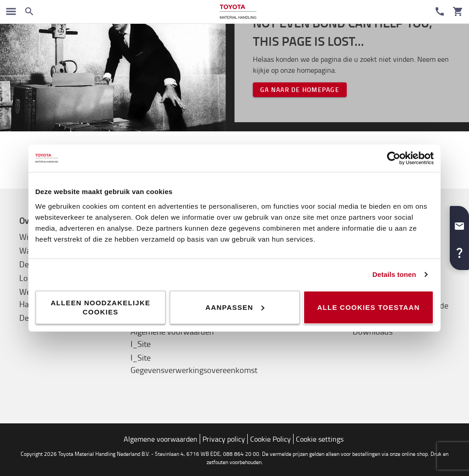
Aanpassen (235, 307)
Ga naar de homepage (300, 89)
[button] (459, 222)
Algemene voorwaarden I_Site (172, 338)
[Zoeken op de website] (29, 11)
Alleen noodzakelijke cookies (101, 307)
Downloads (373, 331)
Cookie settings (320, 439)
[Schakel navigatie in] (11, 11)
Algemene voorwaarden (161, 439)
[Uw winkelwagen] (458, 11)
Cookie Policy (270, 439)
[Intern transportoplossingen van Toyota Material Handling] (238, 12)
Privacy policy (224, 439)
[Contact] (440, 11)
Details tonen (394, 274)
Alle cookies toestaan (368, 307)
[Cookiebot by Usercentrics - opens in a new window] (394, 158)
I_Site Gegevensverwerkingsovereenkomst (194, 364)
